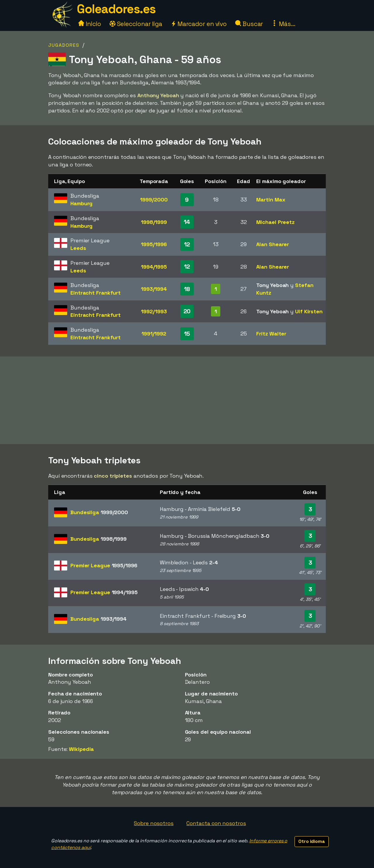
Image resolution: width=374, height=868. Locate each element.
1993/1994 (154, 289)
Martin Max (271, 200)
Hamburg (82, 203)
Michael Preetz (275, 222)
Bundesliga (99, 512)
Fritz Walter (271, 334)
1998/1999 (154, 222)
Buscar (249, 24)
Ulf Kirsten (309, 311)
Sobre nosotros (154, 823)
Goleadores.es (116, 9)
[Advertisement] (187, 400)
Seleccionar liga (136, 24)
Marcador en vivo (199, 24)
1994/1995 (154, 267)
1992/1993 (154, 311)
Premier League (104, 565)
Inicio (90, 24)
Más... (283, 24)
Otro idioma (312, 841)
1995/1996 (154, 244)
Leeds (78, 248)
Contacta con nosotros (216, 823)
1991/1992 (154, 334)
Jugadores (64, 45)
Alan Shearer (273, 244)
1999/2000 (154, 200)
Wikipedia (81, 749)
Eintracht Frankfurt (96, 293)
